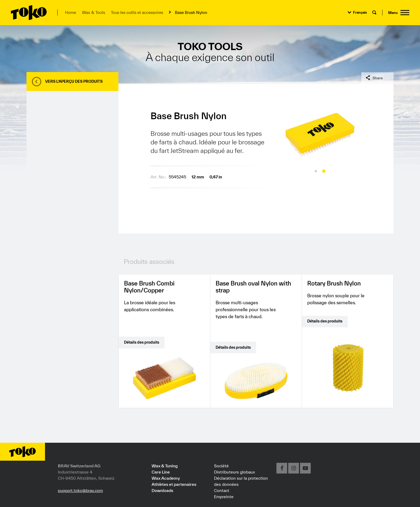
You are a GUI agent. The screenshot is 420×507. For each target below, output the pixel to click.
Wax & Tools (93, 12)
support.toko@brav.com (80, 490)
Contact (222, 490)
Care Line (161, 472)
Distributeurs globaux (235, 472)
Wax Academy (166, 478)
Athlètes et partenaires (174, 484)
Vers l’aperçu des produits (74, 81)
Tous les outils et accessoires (137, 12)
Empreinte (224, 497)
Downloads (162, 490)
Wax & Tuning (165, 466)
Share (378, 78)
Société (221, 466)
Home (71, 12)
